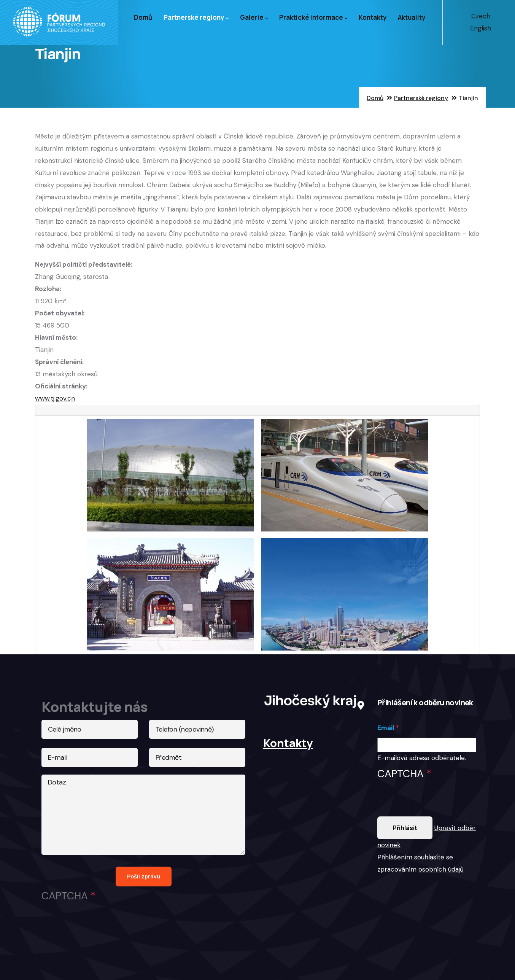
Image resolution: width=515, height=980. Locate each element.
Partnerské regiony (196, 18)
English (481, 28)
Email (386, 728)
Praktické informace (313, 18)
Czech (481, 16)
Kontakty (373, 17)
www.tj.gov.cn (55, 398)
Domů (143, 17)
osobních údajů (441, 869)
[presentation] (435, 802)
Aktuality (412, 17)
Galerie (254, 18)
